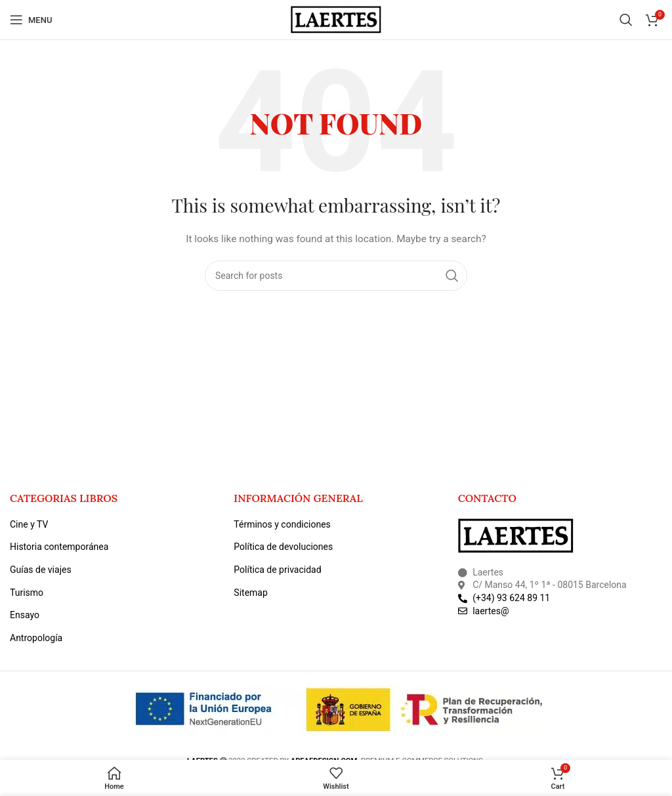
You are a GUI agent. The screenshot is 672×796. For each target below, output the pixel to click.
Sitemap (250, 593)
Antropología (36, 638)
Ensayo (25, 615)
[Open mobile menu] (31, 20)
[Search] (626, 20)
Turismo (27, 593)
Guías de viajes (41, 570)
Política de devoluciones (283, 547)
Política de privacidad (277, 570)
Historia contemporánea (59, 547)
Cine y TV (29, 524)
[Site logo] (336, 19)
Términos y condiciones (282, 524)
